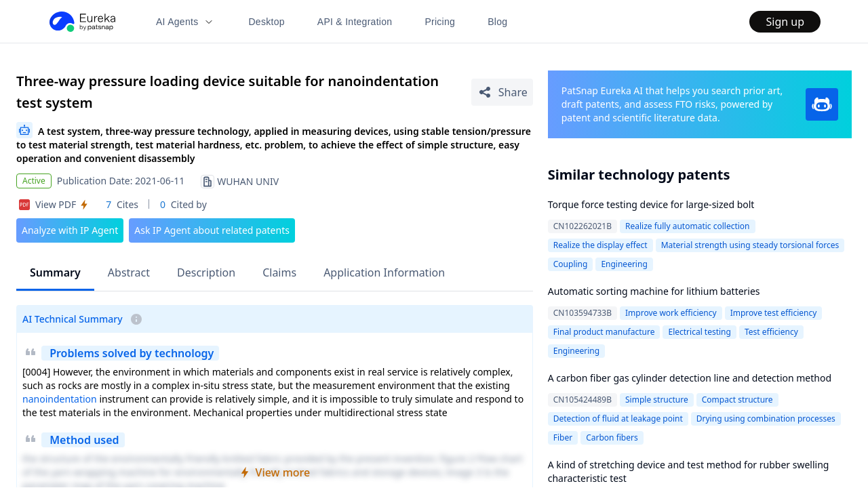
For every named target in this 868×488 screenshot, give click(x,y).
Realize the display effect (600, 245)
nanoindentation (60, 399)
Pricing (440, 22)
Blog (497, 22)
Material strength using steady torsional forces (750, 245)
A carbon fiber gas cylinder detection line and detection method (690, 378)
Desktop (266, 22)
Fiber (563, 438)
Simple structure (657, 400)
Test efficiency (771, 332)
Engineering (624, 264)
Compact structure (737, 400)
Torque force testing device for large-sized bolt (651, 204)
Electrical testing (699, 332)
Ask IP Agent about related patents (212, 230)
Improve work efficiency (671, 313)
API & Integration (355, 22)
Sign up (785, 22)
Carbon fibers (612, 438)
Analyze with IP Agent (70, 230)
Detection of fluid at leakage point (618, 419)
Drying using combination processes (766, 419)
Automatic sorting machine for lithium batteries (654, 291)
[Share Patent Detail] (502, 92)
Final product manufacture (604, 332)
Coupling (571, 264)
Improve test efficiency (774, 313)
